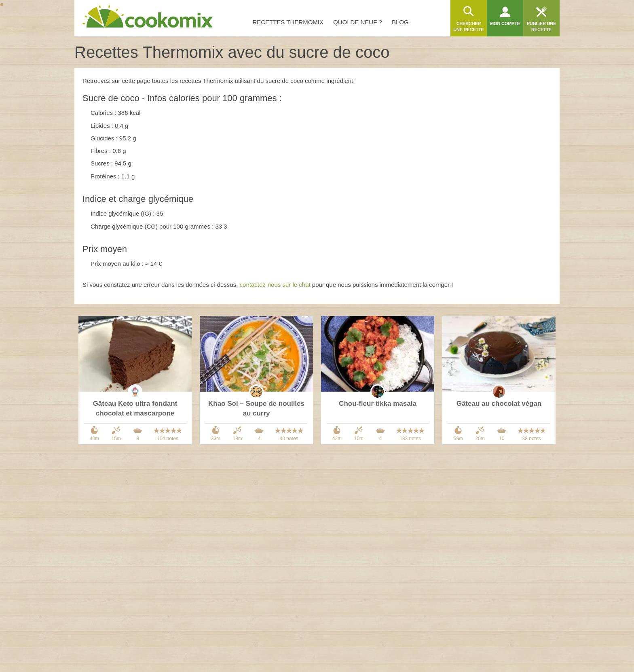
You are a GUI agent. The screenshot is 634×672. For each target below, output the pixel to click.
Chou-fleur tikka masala (378, 404)
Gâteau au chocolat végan (499, 404)
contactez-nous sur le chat (275, 285)
